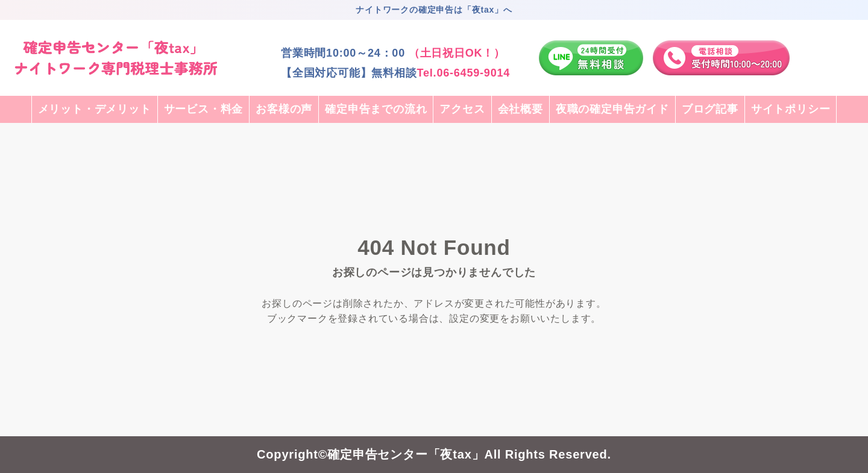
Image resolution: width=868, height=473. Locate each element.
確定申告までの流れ (376, 109)
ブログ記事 (710, 109)
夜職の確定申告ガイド (612, 109)
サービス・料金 (204, 109)
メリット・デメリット (95, 109)
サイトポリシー (791, 109)
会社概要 (520, 109)
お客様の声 (284, 109)
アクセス (462, 109)
